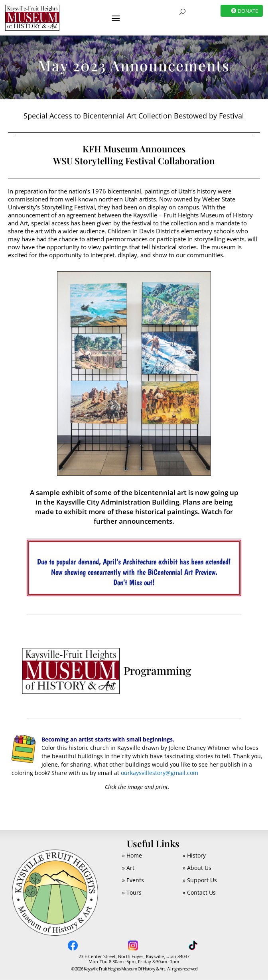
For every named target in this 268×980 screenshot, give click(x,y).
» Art (128, 868)
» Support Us (200, 880)
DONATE (248, 11)
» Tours (132, 892)
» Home (132, 855)
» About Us (197, 868)
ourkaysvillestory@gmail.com (160, 773)
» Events (133, 880)
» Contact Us (199, 892)
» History (194, 855)
